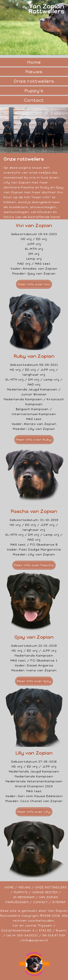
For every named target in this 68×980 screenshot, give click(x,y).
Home (34, 62)
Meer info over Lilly (34, 812)
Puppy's (34, 91)
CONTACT (40, 902)
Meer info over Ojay (34, 681)
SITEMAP (59, 902)
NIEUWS (25, 887)
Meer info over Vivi (34, 284)
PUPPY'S (21, 892)
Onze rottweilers (34, 81)
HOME (9, 887)
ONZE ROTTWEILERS (51, 887)
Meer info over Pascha (34, 565)
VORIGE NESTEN (45, 892)
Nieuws (34, 72)
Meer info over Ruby (34, 440)
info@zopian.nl (35, 940)
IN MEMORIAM (24, 897)
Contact (34, 100)
